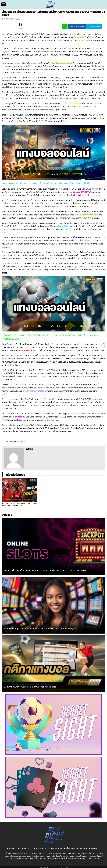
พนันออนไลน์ (57, 847)
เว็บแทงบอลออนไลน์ (18, 442)
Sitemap (95, 847)
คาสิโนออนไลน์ (24, 847)
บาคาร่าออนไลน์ (41, 847)
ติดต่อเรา (83, 847)
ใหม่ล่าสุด (7, 513)
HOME (11, 847)
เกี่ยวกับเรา (70, 847)
